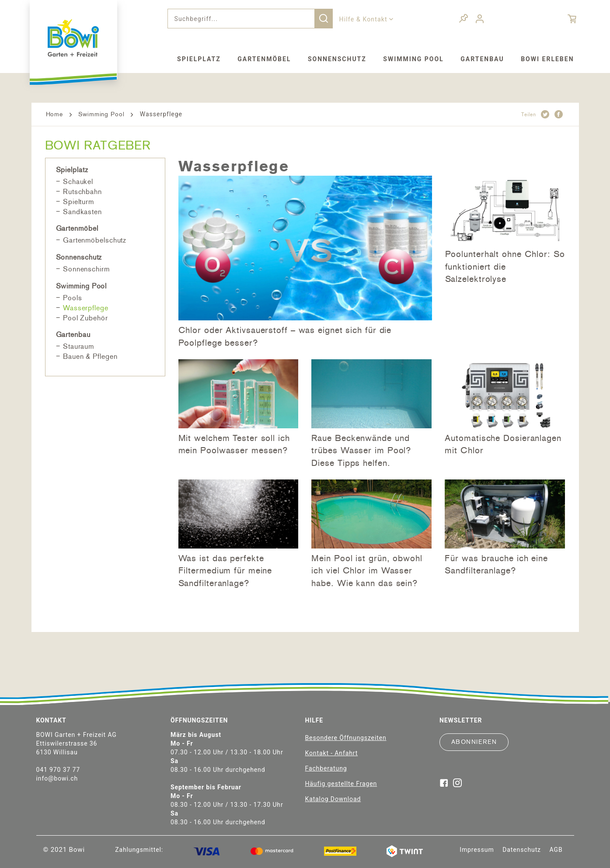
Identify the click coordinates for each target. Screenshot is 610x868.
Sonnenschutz (79, 257)
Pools (73, 298)
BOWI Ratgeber (98, 145)
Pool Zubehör (85, 318)
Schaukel (78, 182)
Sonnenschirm (86, 269)
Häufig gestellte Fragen (341, 784)
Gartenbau (73, 335)
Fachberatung (326, 768)
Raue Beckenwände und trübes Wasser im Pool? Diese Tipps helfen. (361, 450)
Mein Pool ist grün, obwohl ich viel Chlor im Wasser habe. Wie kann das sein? (367, 571)
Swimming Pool (101, 114)
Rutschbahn (82, 192)
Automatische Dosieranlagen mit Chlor (503, 444)
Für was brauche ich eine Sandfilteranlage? (496, 564)
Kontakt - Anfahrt (332, 753)
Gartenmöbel (77, 228)
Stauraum (78, 346)
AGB (556, 850)
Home (55, 114)
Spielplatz (72, 170)
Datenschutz (522, 850)
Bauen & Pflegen (90, 356)
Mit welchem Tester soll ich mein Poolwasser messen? (234, 444)
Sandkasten (82, 212)
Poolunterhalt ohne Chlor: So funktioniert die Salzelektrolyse (505, 266)
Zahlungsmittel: (139, 850)
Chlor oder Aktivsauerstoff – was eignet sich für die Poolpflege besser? (285, 336)
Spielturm (78, 202)
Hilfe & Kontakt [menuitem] (364, 19)
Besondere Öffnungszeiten (346, 738)
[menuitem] (250, 19)
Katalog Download (333, 799)
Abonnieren (474, 742)
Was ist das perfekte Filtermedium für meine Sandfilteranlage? (225, 571)
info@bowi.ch (57, 778)
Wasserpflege (86, 308)
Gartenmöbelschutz (95, 240)
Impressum (477, 850)
